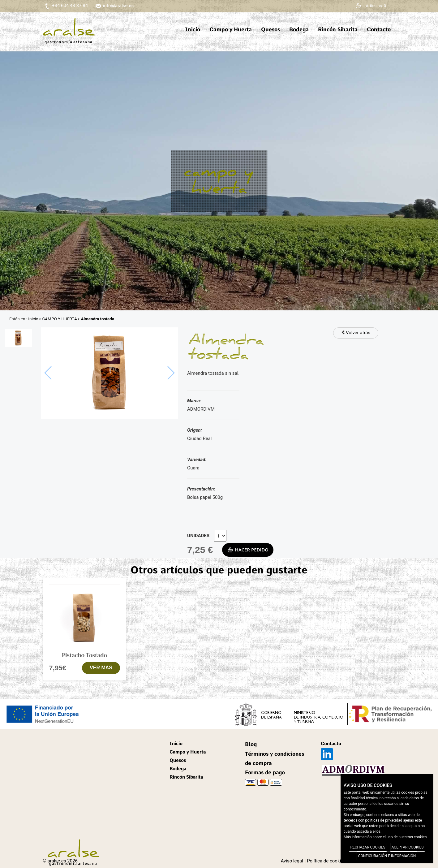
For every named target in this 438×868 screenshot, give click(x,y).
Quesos (271, 29)
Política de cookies (326, 861)
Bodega (299, 29)
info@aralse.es (118, 6)
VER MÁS (101, 668)
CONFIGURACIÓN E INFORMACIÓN (387, 856)
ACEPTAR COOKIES (408, 847)
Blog (251, 744)
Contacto (379, 29)
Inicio (193, 29)
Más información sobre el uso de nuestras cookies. (386, 837)
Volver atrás (356, 333)
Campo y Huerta (231, 29)
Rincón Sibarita (338, 29)
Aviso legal (292, 861)
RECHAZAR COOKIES (368, 847)
